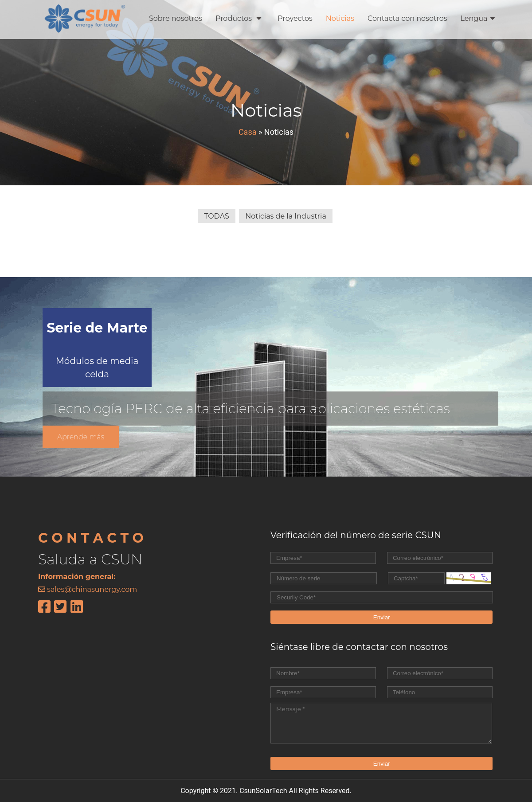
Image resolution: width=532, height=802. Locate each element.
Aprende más (81, 437)
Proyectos (295, 18)
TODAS (217, 216)
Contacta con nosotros (407, 18)
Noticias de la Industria (286, 216)
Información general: (77, 577)
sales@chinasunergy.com (92, 589)
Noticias (340, 18)
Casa (248, 132)
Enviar (382, 617)
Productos (239, 18)
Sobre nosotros (176, 18)
